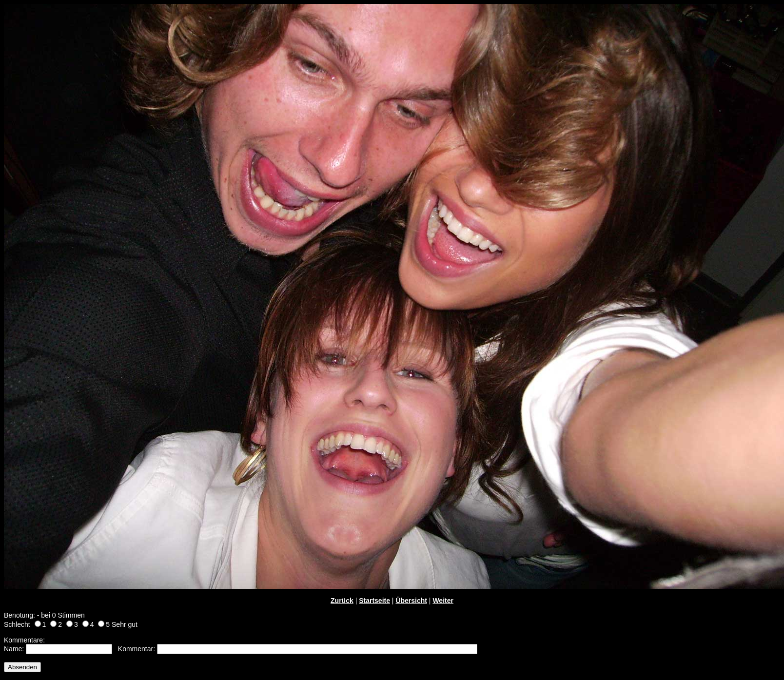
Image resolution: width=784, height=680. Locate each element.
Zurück (342, 601)
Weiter (443, 601)
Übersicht (411, 601)
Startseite (374, 601)
